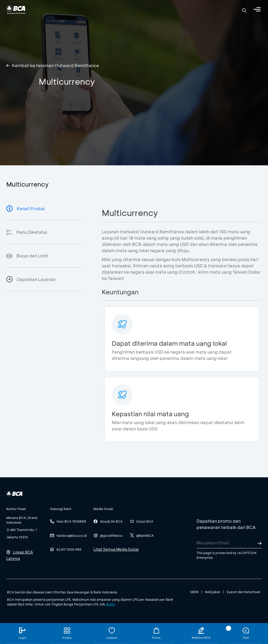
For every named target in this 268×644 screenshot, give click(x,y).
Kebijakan (213, 592)
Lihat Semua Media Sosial (116, 549)
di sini (110, 604)
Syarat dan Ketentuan (244, 592)
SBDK (194, 592)
